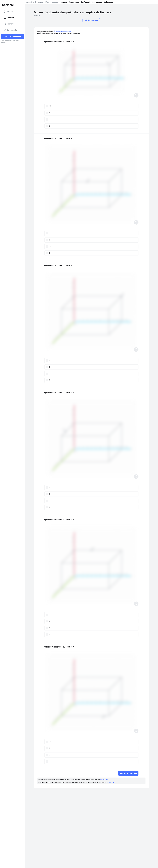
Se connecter (10, 30)
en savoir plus (104, 779)
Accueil (8, 12)
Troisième (39, 2)
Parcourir (9, 18)
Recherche (9, 24)
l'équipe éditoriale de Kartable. (62, 31)
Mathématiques (52, 2)
